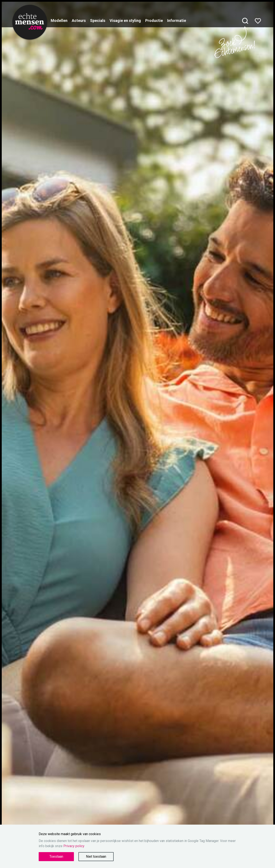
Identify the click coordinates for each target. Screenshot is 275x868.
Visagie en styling (125, 21)
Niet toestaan (96, 857)
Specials (98, 21)
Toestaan (56, 857)
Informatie (177, 21)
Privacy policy (74, 846)
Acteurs (79, 21)
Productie (154, 21)
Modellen (59, 21)
